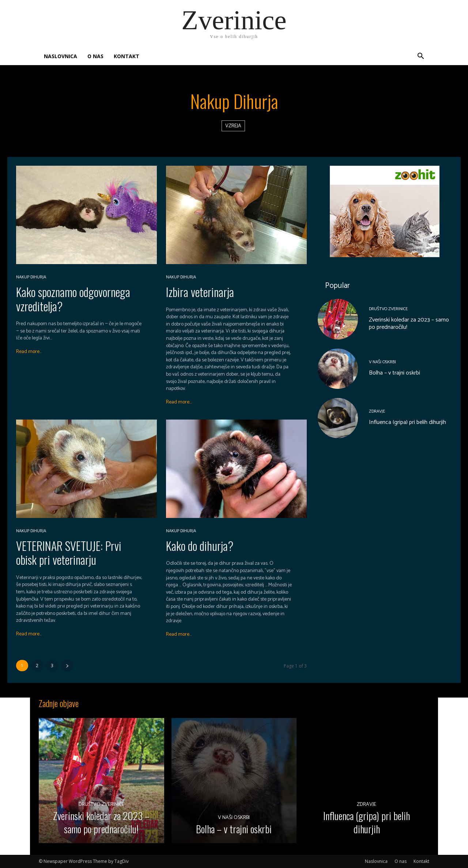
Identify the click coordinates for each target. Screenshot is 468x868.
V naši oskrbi (382, 362)
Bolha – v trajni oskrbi (395, 373)
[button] (420, 57)
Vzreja (233, 126)
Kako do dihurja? (200, 546)
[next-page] (67, 666)
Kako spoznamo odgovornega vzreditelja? (73, 299)
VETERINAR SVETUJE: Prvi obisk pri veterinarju (69, 553)
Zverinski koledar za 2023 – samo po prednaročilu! (409, 324)
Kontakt (127, 56)
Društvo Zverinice (388, 309)
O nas (95, 56)
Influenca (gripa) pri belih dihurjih (407, 423)
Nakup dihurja (31, 277)
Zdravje (377, 412)
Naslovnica (61, 56)
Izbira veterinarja (200, 292)
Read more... (29, 352)
